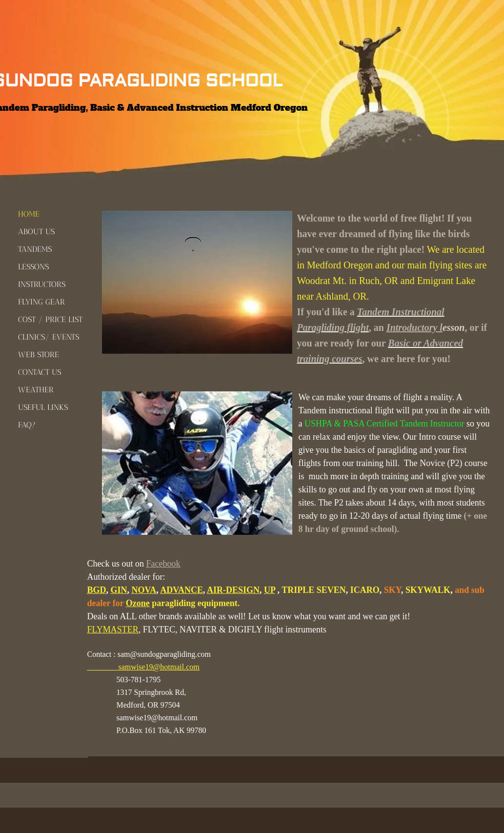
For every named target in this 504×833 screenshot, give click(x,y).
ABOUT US (36, 232)
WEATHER (36, 390)
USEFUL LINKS (43, 407)
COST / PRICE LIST (50, 319)
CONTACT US (40, 372)
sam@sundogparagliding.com (164, 654)
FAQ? (27, 425)
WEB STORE (39, 355)
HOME (29, 214)
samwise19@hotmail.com (159, 667)
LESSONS (33, 267)
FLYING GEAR (41, 302)
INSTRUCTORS (42, 284)
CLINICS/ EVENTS (49, 337)
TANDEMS (35, 249)
